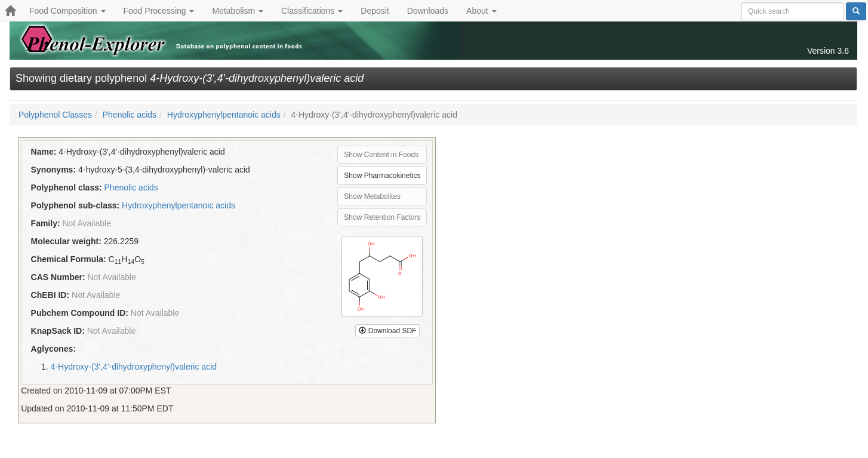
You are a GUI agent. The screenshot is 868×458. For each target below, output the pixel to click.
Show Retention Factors (382, 217)
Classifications (312, 11)
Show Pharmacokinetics (382, 176)
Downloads (428, 11)
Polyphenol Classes (55, 115)
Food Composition (67, 11)
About (481, 11)
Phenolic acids (130, 115)
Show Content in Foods (381, 155)
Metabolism (237, 11)
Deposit (375, 11)
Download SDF (387, 331)
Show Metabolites (372, 196)
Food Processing (159, 11)
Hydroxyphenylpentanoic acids (224, 115)
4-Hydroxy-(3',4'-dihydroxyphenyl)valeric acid (134, 367)
